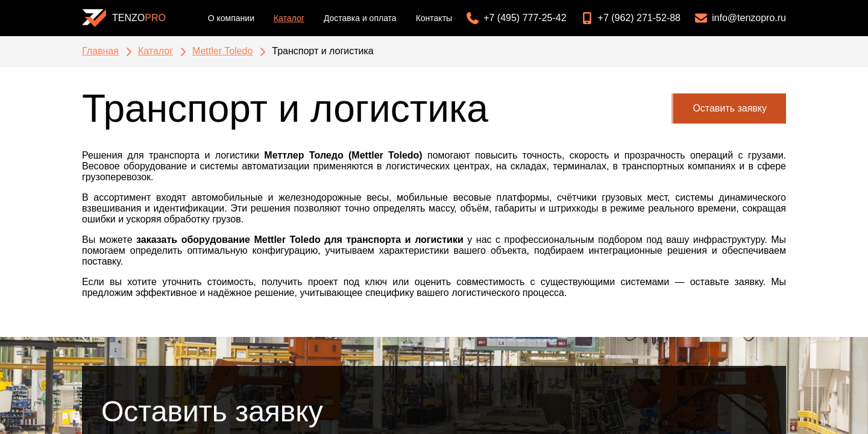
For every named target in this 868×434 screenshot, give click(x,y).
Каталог (289, 18)
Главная (100, 51)
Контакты (434, 18)
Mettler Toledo (222, 51)
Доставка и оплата (360, 18)
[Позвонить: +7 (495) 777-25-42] (514, 18)
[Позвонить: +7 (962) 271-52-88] (628, 18)
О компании (231, 18)
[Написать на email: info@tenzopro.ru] (738, 18)
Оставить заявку (730, 108)
